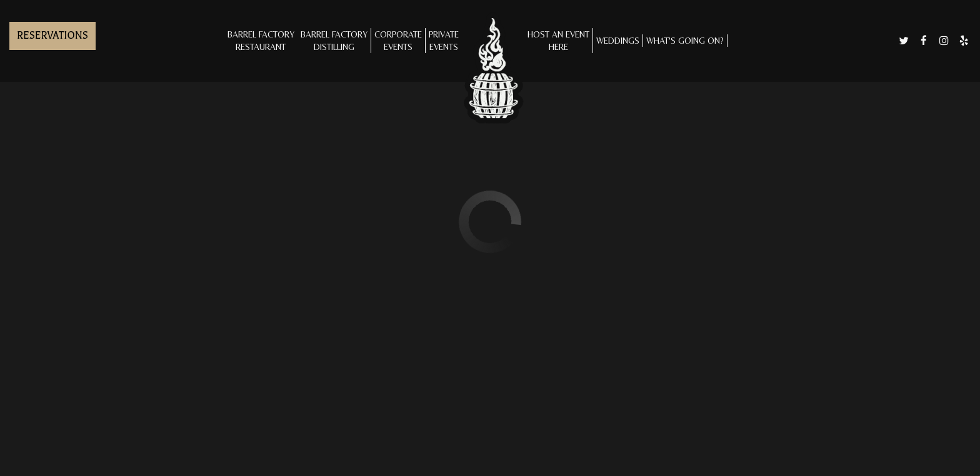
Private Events (444, 41)
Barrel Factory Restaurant (261, 41)
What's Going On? (685, 41)
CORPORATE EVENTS (398, 41)
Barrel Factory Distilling (334, 41)
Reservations (52, 36)
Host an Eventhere (558, 41)
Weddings (618, 41)
